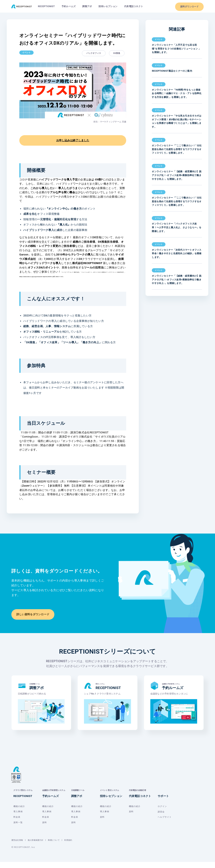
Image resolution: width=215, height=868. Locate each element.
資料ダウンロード (189, 7)
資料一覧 (18, 828)
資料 (45, 828)
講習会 (161, 818)
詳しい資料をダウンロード (33, 614)
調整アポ (87, 6)
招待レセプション (108, 6)
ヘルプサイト (165, 823)
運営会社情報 (18, 846)
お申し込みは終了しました (73, 140)
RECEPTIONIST (46, 6)
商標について (57, 846)
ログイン (162, 812)
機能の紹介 (19, 812)
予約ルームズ (69, 6)
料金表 (17, 823)
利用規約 (73, 846)
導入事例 (18, 818)
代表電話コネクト (134, 6)
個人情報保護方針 (38, 846)
